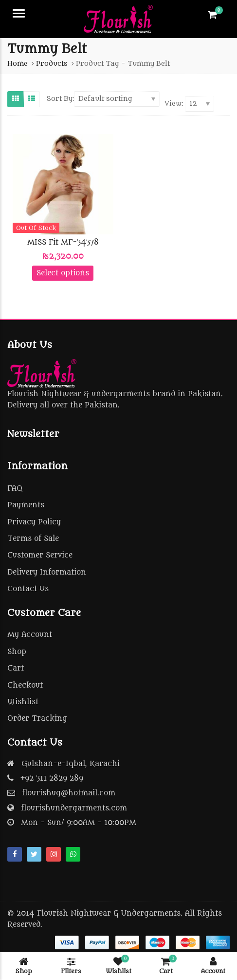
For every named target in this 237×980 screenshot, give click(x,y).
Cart (16, 668)
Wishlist (23, 702)
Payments (26, 505)
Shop (17, 652)
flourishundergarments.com (74, 808)
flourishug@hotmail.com (69, 793)
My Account (30, 635)
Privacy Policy (34, 522)
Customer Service (40, 555)
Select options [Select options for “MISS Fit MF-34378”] (63, 273)
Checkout (25, 685)
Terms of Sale (33, 539)
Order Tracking (37, 719)
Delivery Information (47, 572)
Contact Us (28, 589)
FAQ (15, 489)
